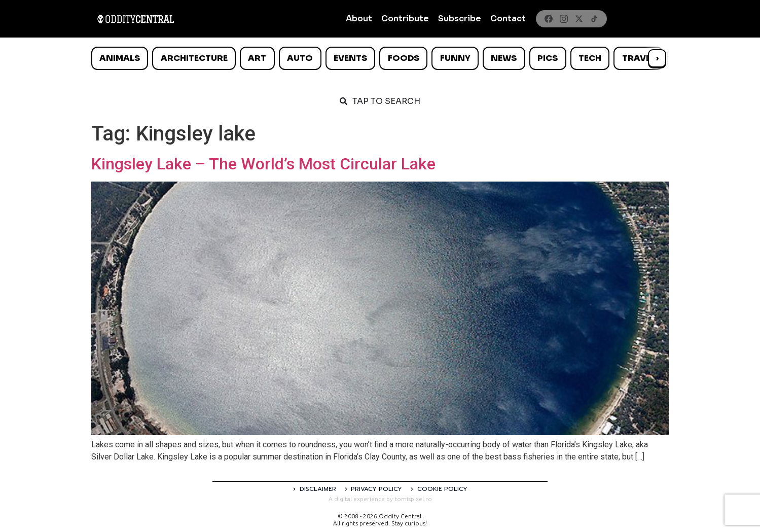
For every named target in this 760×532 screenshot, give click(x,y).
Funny (455, 58)
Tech (590, 58)
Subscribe (460, 19)
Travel (639, 58)
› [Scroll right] (657, 58)
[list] (380, 58)
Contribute (405, 19)
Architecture (194, 58)
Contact (508, 19)
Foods (404, 58)
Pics (548, 58)
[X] (579, 19)
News (504, 58)
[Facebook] (549, 19)
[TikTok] (594, 19)
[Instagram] (564, 19)
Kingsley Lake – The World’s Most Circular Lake (263, 164)
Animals (120, 58)
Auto (300, 58)
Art (257, 58)
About (359, 19)
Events (350, 58)
